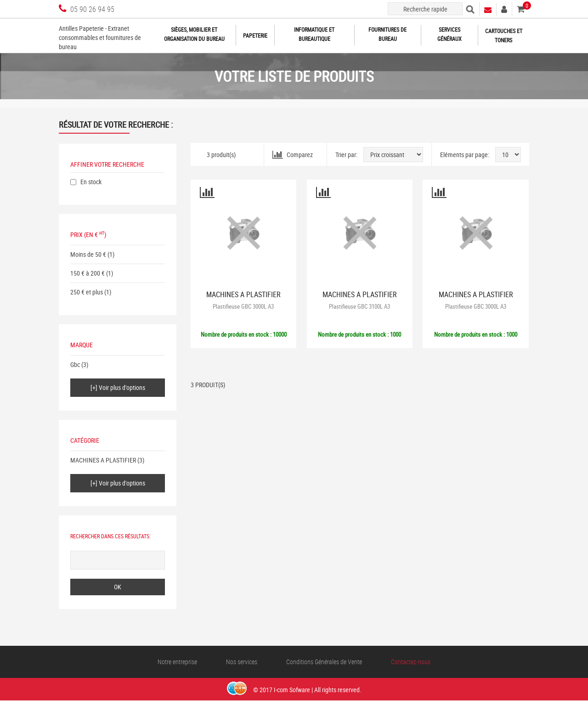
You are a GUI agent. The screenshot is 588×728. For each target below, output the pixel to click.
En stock (91, 182)
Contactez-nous (411, 662)
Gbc (75, 364)
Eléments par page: (465, 155)
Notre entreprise (177, 662)
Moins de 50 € (88, 254)
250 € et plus (87, 292)
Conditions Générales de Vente (324, 662)
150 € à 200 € (88, 273)
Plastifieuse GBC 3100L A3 (359, 306)
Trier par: (346, 155)
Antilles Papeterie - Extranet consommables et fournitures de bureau (100, 37)
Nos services (242, 662)
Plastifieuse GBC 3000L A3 (243, 306)
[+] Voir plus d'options (118, 387)
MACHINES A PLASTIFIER (103, 460)
